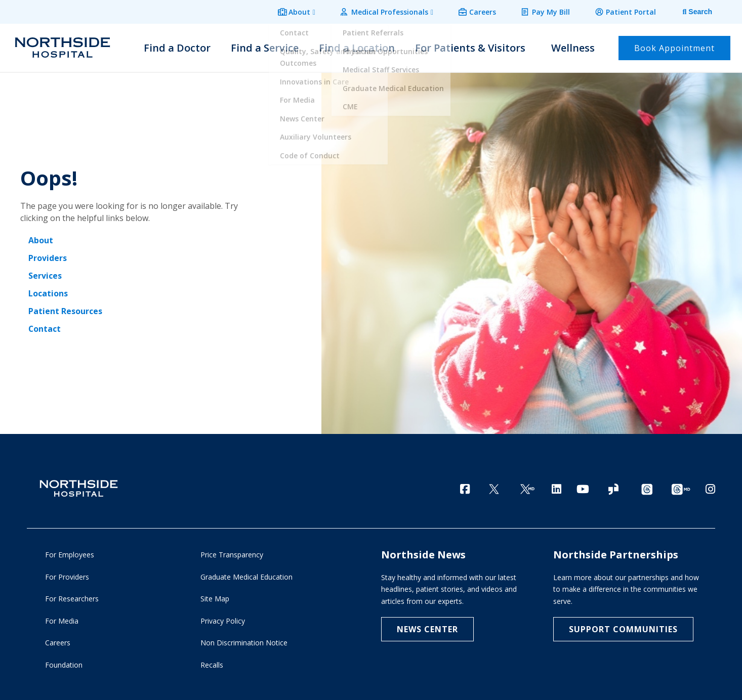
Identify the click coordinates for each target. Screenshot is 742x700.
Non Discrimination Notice (244, 642)
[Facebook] (465, 487)
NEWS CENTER (427, 629)
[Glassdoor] (613, 488)
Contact (45, 326)
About (308, 11)
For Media (62, 620)
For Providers (67, 576)
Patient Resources (65, 309)
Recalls (212, 664)
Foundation (64, 664)
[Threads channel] (647, 488)
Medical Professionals (397, 11)
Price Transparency (232, 554)
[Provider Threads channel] (681, 488)
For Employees (70, 554)
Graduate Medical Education (246, 576)
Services (45, 274)
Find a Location (357, 46)
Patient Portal (632, 11)
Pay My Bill (554, 11)
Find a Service (265, 46)
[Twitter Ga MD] (527, 488)
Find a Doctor (177, 46)
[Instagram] (710, 487)
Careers (488, 11)
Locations (48, 291)
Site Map (215, 598)
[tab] (690, 11)
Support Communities (623, 629)
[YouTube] (583, 487)
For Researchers (72, 598)
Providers (48, 257)
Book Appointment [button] (674, 47)
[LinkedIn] (557, 487)
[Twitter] (494, 488)
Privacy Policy (223, 620)
